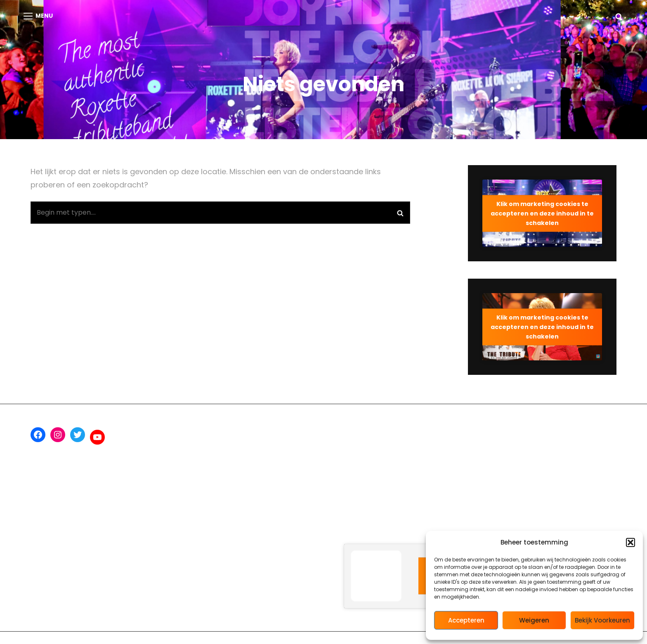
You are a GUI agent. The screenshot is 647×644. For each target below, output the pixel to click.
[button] (630, 542)
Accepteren (466, 620)
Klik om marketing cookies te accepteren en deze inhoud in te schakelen (542, 213)
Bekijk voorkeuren (602, 620)
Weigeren (534, 620)
